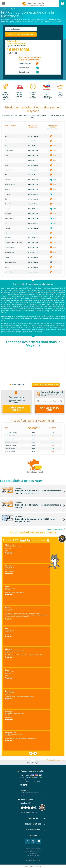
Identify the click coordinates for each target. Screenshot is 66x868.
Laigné (25, 300)
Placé (29, 292)
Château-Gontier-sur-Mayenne (13, 243)
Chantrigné (54, 294)
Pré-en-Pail (8, 257)
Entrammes (8, 214)
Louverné (8, 194)
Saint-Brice (10, 304)
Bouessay (55, 302)
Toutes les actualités (55, 529)
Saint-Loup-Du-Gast (54, 296)
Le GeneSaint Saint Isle (26, 290)
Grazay (32, 309)
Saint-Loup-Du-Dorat (53, 304)
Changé (7, 267)
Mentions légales (33, 853)
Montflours (22, 292)
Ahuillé (15, 290)
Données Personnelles (33, 856)
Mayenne (8, 189)
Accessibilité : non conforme (33, 860)
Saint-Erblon (8, 238)
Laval (7, 165)
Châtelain (42, 298)
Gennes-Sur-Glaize (16, 300)
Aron (54, 307)
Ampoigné (34, 298)
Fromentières (6, 300)
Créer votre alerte (16, 409)
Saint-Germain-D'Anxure (39, 292)
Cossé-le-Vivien (9, 151)
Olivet (7, 175)
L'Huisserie (8, 209)
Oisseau (22, 296)
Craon (7, 155)
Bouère (49, 302)
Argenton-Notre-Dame (16, 302)
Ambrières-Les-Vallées (11, 252)
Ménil (63, 300)
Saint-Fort (4, 302)
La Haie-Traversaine (12, 296)
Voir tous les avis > (54, 760)
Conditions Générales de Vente (33, 849)
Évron (7, 199)
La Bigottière (14, 292)
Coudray (57, 298)
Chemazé (49, 298)
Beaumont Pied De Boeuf (32, 302)
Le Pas (27, 296)
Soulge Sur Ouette (33, 307)
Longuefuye (45, 300)
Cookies (33, 858)
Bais (6, 223)
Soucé (16, 298)
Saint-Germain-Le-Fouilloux (56, 292)
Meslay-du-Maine (10, 184)
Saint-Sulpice (9, 170)
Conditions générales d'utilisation (33, 851)
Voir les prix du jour (49, 409)
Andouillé (8, 204)
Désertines (8, 141)
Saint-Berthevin (9, 233)
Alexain (53, 290)
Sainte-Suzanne (9, 218)
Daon (63, 298)
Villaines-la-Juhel (10, 247)
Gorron (7, 136)
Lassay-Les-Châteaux (11, 262)
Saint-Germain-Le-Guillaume (10, 294)
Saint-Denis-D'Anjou (21, 304)
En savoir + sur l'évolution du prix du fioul (46, 384)
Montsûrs (8, 180)
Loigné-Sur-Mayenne (34, 300)
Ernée (7, 160)
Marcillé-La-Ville (40, 309)
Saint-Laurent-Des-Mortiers (37, 304)
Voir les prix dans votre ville (21, 34)
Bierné (44, 302)
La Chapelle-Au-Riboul (23, 309)
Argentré (7, 228)
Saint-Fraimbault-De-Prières (39, 296)
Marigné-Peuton (55, 300)
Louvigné (22, 307)
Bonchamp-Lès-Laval (11, 272)
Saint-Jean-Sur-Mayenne (27, 294)
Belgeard (13, 309)
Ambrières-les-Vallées (43, 294)
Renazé (7, 146)
